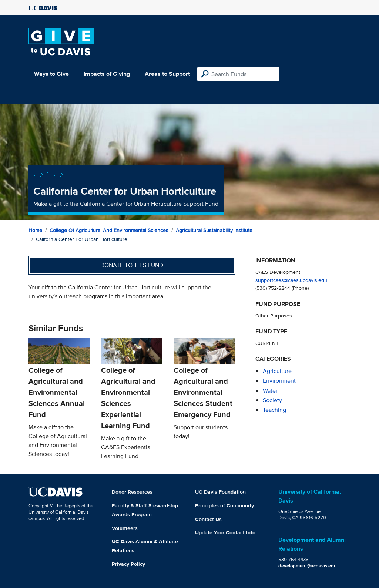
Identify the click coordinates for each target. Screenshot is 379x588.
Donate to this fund (132, 265)
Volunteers (125, 528)
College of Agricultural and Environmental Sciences (109, 230)
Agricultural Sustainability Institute (214, 230)
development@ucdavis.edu (308, 566)
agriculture (277, 371)
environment (279, 381)
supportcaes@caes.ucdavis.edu (291, 280)
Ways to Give (51, 74)
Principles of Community (224, 505)
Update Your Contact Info (225, 532)
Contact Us (208, 519)
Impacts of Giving (107, 74)
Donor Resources (132, 492)
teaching (274, 410)
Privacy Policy (128, 564)
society (272, 400)
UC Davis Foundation (220, 492)
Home (35, 230)
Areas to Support (167, 74)
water (270, 391)
